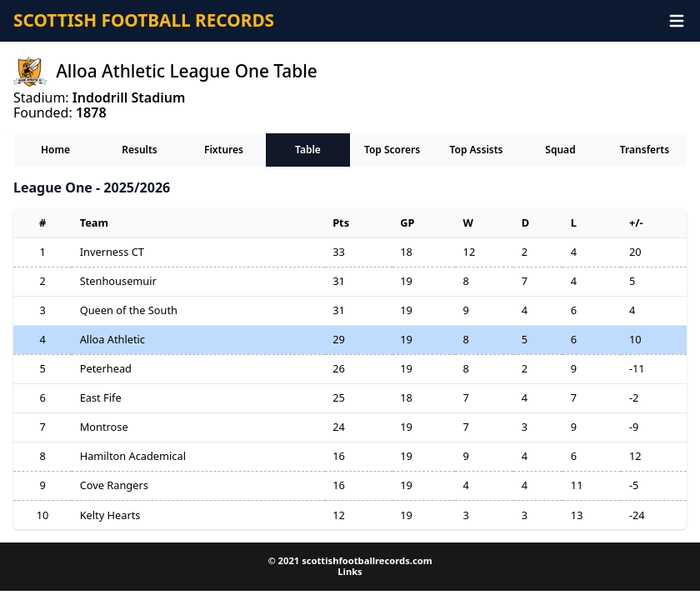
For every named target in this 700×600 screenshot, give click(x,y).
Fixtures (224, 150)
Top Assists (476, 150)
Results (140, 150)
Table (308, 150)
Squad (560, 150)
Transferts (645, 150)
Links (350, 571)
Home (55, 150)
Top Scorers (392, 150)
